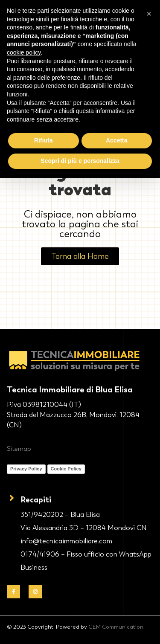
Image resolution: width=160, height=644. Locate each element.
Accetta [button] (117, 140)
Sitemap (19, 449)
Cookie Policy (66, 469)
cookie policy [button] (24, 52)
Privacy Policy (26, 469)
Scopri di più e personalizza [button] (80, 161)
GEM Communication (116, 627)
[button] (149, 14)
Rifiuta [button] (44, 140)
